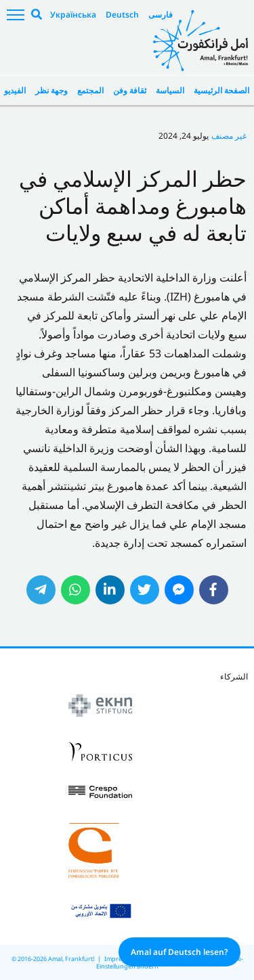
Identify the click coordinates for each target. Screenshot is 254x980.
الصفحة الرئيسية (221, 90)
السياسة (170, 90)
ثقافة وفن (130, 90)
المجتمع (90, 90)
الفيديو (15, 90)
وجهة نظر (51, 90)
